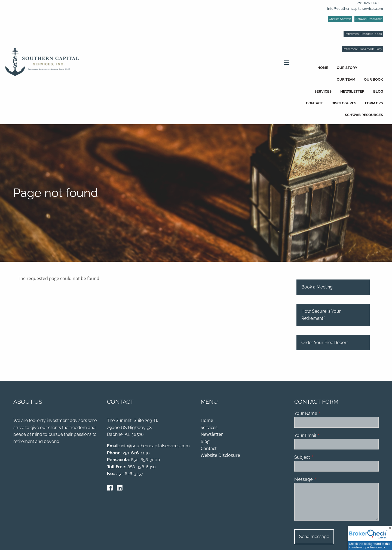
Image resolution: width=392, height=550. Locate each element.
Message (324, 480)
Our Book (373, 79)
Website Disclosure (220, 456)
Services (323, 91)
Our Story (347, 68)
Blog (378, 91)
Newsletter (352, 91)
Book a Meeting (317, 288)
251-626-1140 (368, 3)
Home (323, 68)
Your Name (327, 414)
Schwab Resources (369, 19)
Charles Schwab (340, 19)
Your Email (326, 436)
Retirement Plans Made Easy (362, 49)
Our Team (346, 79)
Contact (314, 103)
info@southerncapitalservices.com (355, 8)
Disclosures (344, 103)
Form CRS (374, 103)
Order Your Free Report (325, 343)
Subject (323, 458)
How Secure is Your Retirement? (321, 315)
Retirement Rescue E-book (363, 34)
